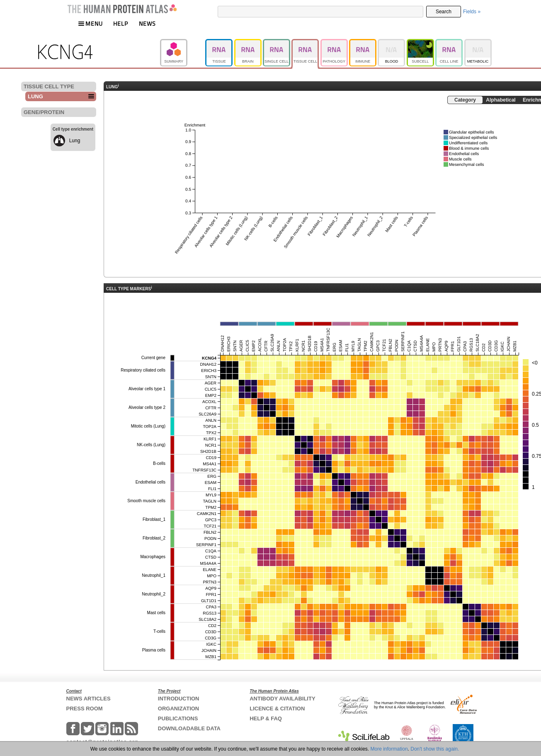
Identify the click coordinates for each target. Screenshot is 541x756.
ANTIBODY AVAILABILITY (282, 699)
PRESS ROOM (85, 709)
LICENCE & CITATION (277, 709)
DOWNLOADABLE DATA (189, 728)
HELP (121, 23)
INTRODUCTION (179, 699)
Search (444, 12)
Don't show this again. (435, 749)
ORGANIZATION (178, 709)
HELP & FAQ (266, 718)
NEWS (147, 23)
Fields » (472, 12)
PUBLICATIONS (178, 718)
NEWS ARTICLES (89, 699)
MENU (90, 23)
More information (389, 749)
